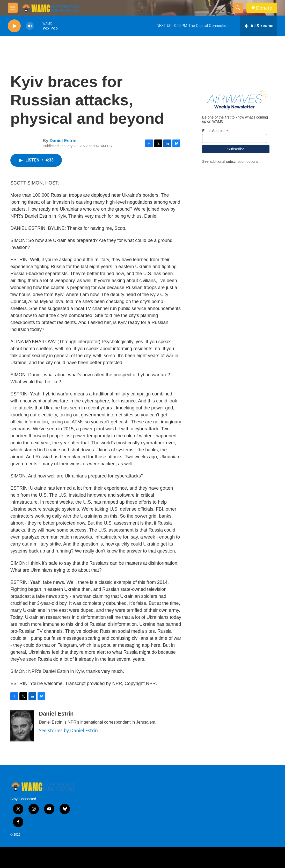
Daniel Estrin (63, 141)
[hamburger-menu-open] (13, 8)
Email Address (215, 131)
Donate (264, 8)
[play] (14, 26)
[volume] (30, 26)
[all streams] (259, 26)
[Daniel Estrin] (22, 726)
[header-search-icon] (238, 8)
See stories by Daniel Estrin (68, 730)
